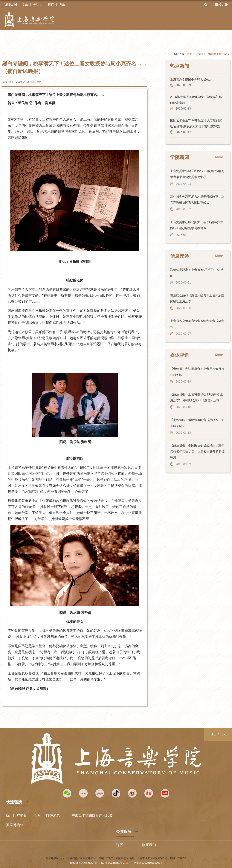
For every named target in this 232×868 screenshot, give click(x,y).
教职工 (38, 4)
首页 (190, 54)
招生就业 (174, 38)
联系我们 (149, 845)
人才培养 (107, 38)
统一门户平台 (17, 815)
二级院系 (63, 38)
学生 (25, 4)
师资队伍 (85, 38)
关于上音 (40, 38)
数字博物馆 (15, 825)
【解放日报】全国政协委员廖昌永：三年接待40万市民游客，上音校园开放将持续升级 (197, 450)
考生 (62, 4)
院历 (119, 845)
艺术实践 (152, 38)
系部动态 (224, 54)
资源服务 (219, 38)
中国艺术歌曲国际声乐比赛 (92, 815)
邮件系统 (53, 815)
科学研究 (130, 38)
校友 (51, 4)
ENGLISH (222, 5)
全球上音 (197, 38)
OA (37, 815)
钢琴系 (212, 54)
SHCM (11, 4)
